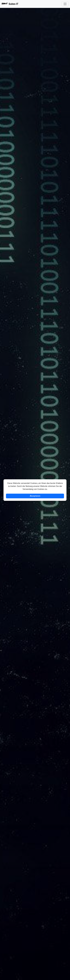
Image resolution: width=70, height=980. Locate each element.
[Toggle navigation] (65, 4)
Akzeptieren (35, 496)
